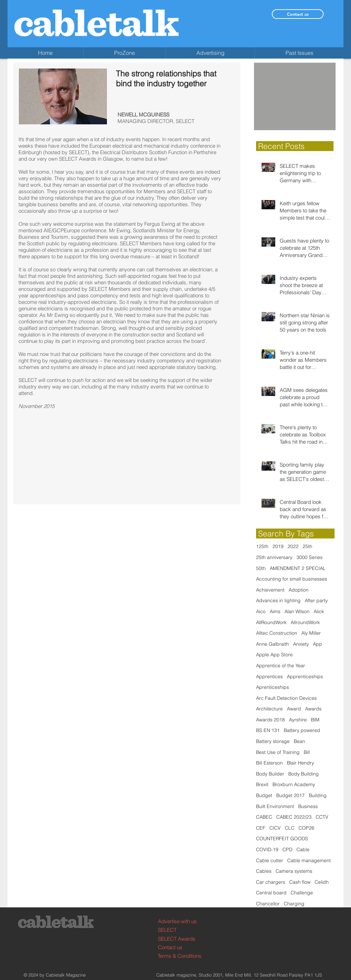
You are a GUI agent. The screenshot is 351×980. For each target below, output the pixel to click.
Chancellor (268, 904)
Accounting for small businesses (292, 579)
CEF (261, 828)
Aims (275, 611)
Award (294, 709)
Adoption (299, 590)
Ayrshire (298, 720)
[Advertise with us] (184, 921)
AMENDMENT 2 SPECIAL (298, 568)
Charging (294, 904)
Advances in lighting (278, 600)
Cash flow (300, 882)
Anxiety (301, 644)
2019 (278, 546)
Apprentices (269, 677)
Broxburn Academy (294, 784)
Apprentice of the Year (281, 666)
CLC (290, 828)
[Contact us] (298, 14)
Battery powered (302, 730)
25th (307, 546)
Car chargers (271, 882)
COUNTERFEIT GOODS (282, 839)
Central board (271, 893)
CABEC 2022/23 (294, 817)
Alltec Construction (277, 633)
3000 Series (310, 557)
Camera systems (294, 871)
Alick (319, 611)
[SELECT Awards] (184, 939)
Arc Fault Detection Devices (286, 698)
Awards (313, 709)
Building (318, 795)
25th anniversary (274, 557)
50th (261, 568)
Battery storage (273, 741)
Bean (299, 741)
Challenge (302, 893)
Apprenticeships (305, 677)
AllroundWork (305, 622)
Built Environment (275, 806)
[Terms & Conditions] (184, 956)
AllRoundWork (271, 622)
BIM (315, 720)
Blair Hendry (300, 763)
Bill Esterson (269, 763)
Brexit (262, 784)
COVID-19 (267, 849)
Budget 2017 (291, 795)
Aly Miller (311, 633)
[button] (295, 96)
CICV (275, 828)
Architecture (269, 709)
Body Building (304, 774)
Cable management (309, 860)
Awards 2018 (270, 720)
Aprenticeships (273, 687)
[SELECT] (184, 930)
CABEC (264, 817)
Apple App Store (274, 655)
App (318, 644)
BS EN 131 (268, 730)
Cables (264, 871)
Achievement (270, 590)
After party (316, 600)
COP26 (306, 828)
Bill (307, 752)
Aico (261, 611)
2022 (293, 546)
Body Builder (270, 774)
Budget (264, 795)
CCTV (322, 817)
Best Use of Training (278, 752)
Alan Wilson (297, 611)
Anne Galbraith (273, 644)
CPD (287, 849)
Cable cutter (270, 860)
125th (262, 546)
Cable (303, 849)
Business (308, 806)
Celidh (322, 882)
